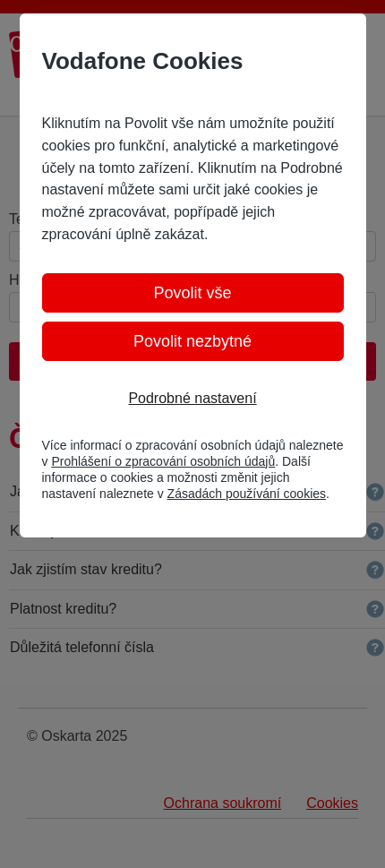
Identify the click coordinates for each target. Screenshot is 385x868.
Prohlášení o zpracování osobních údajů (163, 461)
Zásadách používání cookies (247, 494)
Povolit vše (192, 293)
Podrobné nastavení (192, 398)
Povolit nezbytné (192, 341)
